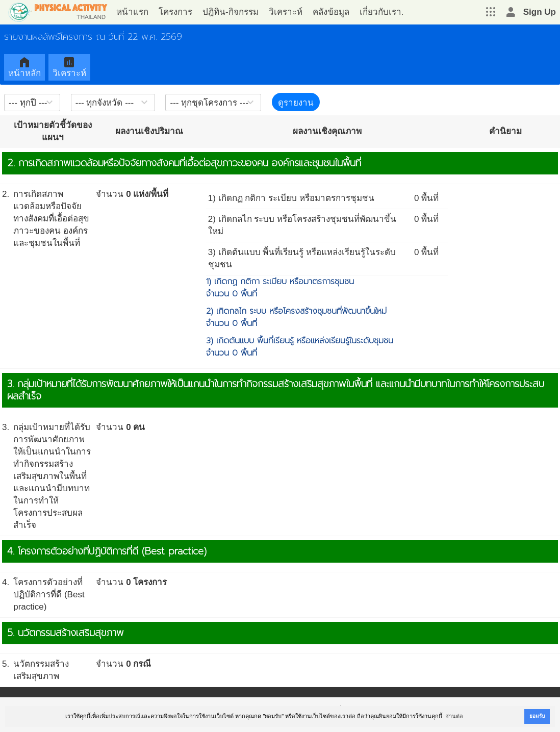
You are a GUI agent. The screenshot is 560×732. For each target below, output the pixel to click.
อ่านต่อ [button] (454, 716)
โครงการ (175, 12)
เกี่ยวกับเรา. (382, 12)
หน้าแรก (132, 12)
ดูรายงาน (296, 103)
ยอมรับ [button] (537, 716)
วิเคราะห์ (286, 12)
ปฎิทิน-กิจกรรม (231, 12)
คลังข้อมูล (331, 12)
